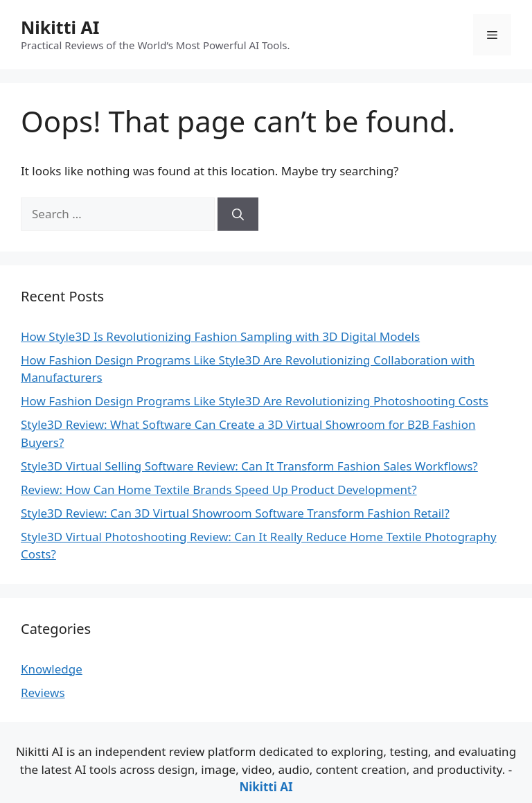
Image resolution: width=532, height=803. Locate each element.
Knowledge (52, 669)
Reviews (43, 692)
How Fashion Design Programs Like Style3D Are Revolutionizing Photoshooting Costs (255, 401)
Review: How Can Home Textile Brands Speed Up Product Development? (219, 489)
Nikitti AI (60, 27)
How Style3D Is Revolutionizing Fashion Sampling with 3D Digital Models (220, 336)
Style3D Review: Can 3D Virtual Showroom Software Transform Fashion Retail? (235, 513)
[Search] (238, 214)
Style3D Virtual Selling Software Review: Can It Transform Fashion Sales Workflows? (249, 466)
